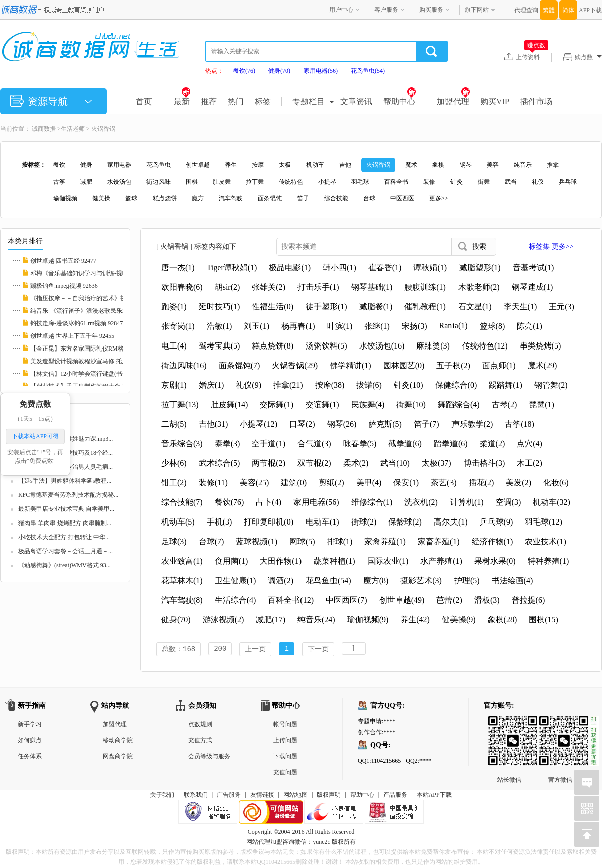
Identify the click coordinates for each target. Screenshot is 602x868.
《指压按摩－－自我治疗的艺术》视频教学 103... (95, 298)
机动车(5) (178, 522)
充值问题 (285, 773)
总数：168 (178, 650)
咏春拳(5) (360, 444)
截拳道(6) (405, 444)
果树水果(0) (495, 561)
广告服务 (229, 796)
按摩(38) (330, 385)
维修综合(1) (372, 502)
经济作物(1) (492, 541)
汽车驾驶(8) (182, 600)
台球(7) (211, 541)
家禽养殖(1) (385, 541)
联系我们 (196, 796)
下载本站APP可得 (35, 436)
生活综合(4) (236, 600)
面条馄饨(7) (240, 365)
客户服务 (386, 10)
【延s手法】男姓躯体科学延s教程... (65, 481)
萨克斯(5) (385, 424)
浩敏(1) (219, 326)
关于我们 (162, 796)
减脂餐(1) (376, 307)
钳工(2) (174, 483)
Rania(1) (454, 326)
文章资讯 (356, 102)
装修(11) (213, 483)
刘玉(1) (257, 326)
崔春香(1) (385, 268)
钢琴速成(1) (533, 287)
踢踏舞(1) (505, 385)
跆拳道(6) (451, 444)
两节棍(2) (269, 463)
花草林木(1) (182, 580)
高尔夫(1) (451, 522)
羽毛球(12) (544, 522)
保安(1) (406, 483)
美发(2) (518, 483)
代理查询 (526, 10)
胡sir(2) (228, 287)
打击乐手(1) (318, 287)
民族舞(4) (368, 404)
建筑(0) (294, 483)
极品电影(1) (290, 268)
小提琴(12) (259, 424)
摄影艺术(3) (421, 580)
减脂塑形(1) (480, 268)
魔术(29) (543, 365)
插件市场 (536, 102)
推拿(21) (288, 385)
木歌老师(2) (479, 287)
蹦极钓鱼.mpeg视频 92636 (64, 286)
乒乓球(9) (496, 522)
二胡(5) (174, 424)
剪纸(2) (331, 483)
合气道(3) (314, 444)
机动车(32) (552, 502)
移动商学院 (118, 741)
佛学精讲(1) (350, 365)
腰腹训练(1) (425, 287)
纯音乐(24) (316, 620)
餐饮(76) (244, 71)
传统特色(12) (485, 346)
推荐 (209, 102)
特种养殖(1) (549, 561)
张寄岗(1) (178, 326)
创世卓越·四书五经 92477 (63, 261)
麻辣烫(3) (433, 346)
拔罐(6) (369, 385)
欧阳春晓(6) (182, 287)
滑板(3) (487, 600)
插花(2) (481, 483)
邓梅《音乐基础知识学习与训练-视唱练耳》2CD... (96, 273)
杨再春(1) (298, 326)
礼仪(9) (249, 385)
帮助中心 (400, 102)
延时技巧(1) (219, 307)
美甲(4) (369, 483)
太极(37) (437, 463)
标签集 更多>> (551, 246)
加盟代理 (453, 102)
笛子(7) (427, 424)
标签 (263, 102)
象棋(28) (502, 620)
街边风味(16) (184, 365)
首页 (144, 102)
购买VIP (495, 102)
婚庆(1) (211, 385)
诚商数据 (44, 129)
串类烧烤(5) (541, 346)
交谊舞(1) (322, 404)
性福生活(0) (273, 307)
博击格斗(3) (484, 463)
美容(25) (255, 483)
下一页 (318, 650)
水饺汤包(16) (382, 346)
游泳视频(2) (223, 620)
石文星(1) (475, 307)
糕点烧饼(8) (273, 346)
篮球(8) (492, 326)
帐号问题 (285, 725)
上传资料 (532, 57)
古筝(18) (519, 424)
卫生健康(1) (236, 580)
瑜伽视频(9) (368, 620)
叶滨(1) (340, 326)
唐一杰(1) (178, 268)
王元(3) (562, 307)
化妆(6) (556, 483)
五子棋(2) (453, 365)
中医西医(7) (346, 600)
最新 (182, 102)
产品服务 (395, 796)
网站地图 (295, 796)
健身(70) (279, 71)
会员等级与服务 (209, 757)
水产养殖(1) (441, 561)
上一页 (255, 650)
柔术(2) (356, 463)
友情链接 (262, 796)
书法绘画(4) (512, 580)
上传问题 (285, 741)
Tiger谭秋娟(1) (232, 268)
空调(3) (508, 502)
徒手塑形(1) (326, 307)
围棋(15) (544, 620)
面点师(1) (499, 365)
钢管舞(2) (551, 385)
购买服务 (431, 10)
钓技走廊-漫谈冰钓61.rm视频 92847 (77, 323)
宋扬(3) (415, 326)
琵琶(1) (542, 404)
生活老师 (73, 129)
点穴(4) (530, 444)
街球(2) (364, 522)
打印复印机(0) (269, 522)
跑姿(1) (174, 307)
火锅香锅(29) (295, 365)
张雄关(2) (269, 287)
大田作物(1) (281, 561)
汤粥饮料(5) (326, 346)
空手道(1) (269, 444)
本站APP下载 (434, 796)
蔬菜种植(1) (334, 561)
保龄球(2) (405, 522)
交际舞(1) (277, 404)
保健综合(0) (456, 385)
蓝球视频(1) (257, 541)
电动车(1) (322, 522)
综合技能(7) (182, 502)
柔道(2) (492, 444)
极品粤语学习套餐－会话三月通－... (65, 551)
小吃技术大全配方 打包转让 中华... (64, 537)
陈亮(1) (530, 326)
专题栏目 (309, 102)
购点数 (588, 57)
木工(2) (530, 463)
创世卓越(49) (402, 600)
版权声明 (329, 796)
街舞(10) (411, 404)
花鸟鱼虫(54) (368, 71)
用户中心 (341, 10)
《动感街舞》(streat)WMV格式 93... (64, 565)
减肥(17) (271, 620)
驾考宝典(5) (219, 346)
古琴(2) (504, 404)
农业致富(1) (182, 561)
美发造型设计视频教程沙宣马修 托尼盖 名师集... (94, 361)
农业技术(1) (546, 541)
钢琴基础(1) (372, 287)
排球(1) (340, 541)
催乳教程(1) (425, 307)
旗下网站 (477, 10)
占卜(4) (269, 502)
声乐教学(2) (472, 424)
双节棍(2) (314, 463)
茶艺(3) (444, 483)
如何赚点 (30, 741)
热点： (214, 71)
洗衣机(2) (421, 502)
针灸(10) (409, 385)
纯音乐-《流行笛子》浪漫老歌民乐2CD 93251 (90, 311)
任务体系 (30, 757)
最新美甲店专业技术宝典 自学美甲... (66, 509)
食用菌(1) (232, 561)
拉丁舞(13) (180, 404)
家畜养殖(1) (439, 541)
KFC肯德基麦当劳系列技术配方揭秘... (68, 495)
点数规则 (200, 725)
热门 (236, 102)
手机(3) (219, 522)
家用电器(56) (321, 71)
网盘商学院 (118, 757)
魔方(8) (376, 580)
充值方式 (200, 741)
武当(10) (395, 463)
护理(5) (467, 580)
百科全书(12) (291, 600)
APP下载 (590, 10)
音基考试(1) (534, 268)
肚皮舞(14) (230, 404)
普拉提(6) (529, 600)
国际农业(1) (388, 561)
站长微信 (509, 725)
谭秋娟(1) (430, 268)
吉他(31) (213, 424)
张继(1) (377, 326)
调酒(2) (281, 580)
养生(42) (415, 620)
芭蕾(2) (449, 600)
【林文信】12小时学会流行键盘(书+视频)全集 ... (94, 374)
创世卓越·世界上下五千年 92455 (72, 336)
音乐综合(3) (182, 444)
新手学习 (30, 725)
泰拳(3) (228, 444)
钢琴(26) (342, 424)
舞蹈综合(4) (459, 404)
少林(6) (174, 463)
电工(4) (174, 346)
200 (220, 650)
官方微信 (560, 725)
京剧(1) (174, 385)
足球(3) (174, 541)
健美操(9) (459, 620)
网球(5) (302, 541)
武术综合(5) (219, 463)
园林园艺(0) (404, 365)
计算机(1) (467, 502)
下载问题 (285, 757)
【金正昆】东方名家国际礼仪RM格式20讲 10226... (97, 349)
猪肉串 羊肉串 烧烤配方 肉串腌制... (65, 523)
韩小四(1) (339, 268)
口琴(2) (302, 424)
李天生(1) (520, 307)
